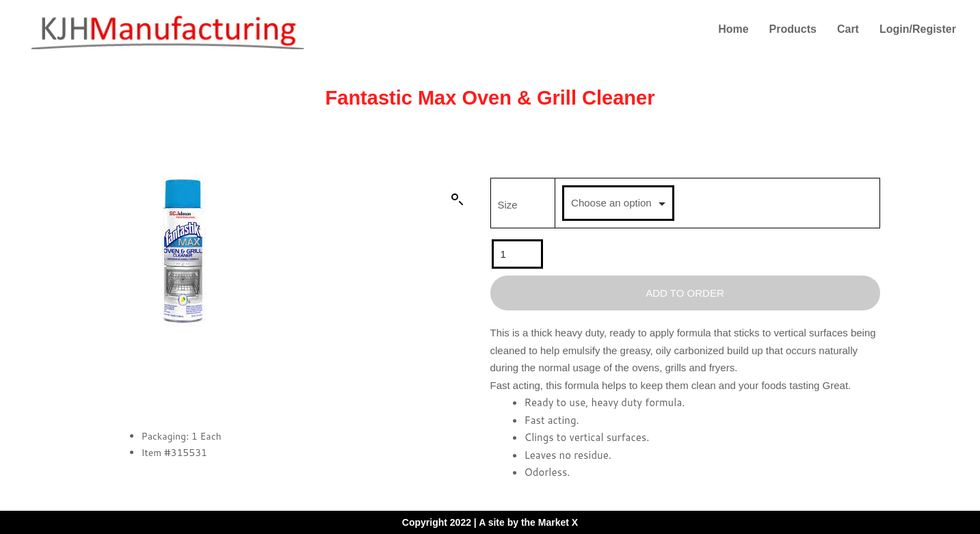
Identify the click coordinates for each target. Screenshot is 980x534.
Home (733, 29)
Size (508, 205)
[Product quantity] (517, 254)
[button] (458, 200)
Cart (848, 29)
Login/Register (918, 29)
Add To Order (685, 293)
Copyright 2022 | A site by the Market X (490, 522)
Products (793, 29)
